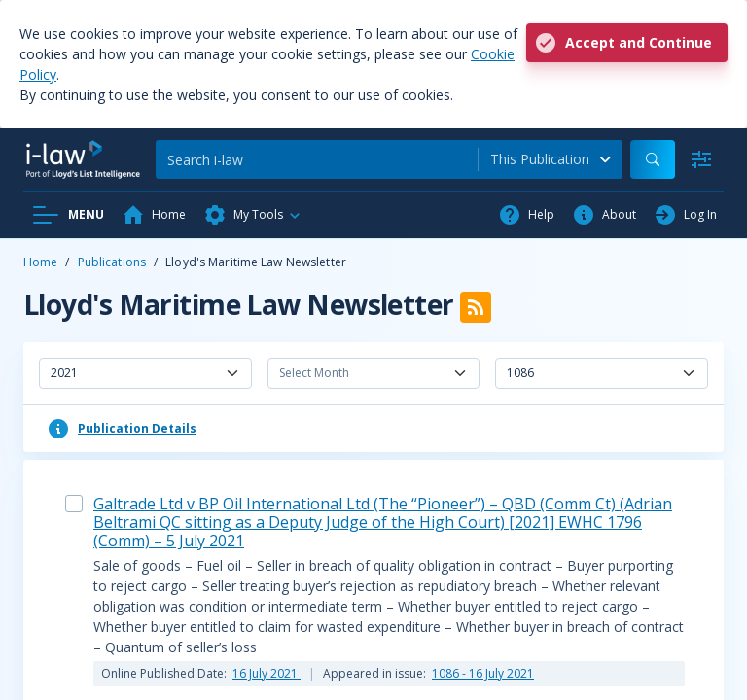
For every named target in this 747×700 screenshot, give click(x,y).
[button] (253, 215)
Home (40, 262)
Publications (112, 262)
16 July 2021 (267, 673)
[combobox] (551, 159)
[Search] (317, 159)
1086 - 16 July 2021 (483, 673)
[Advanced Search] (701, 159)
